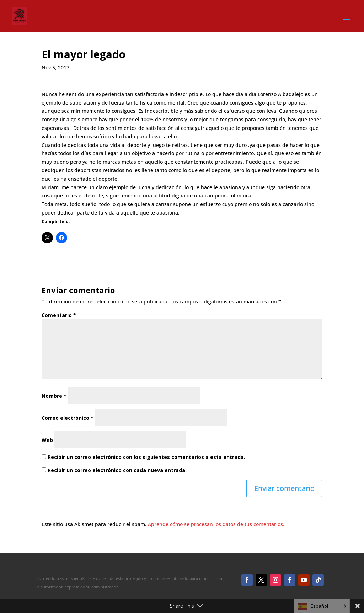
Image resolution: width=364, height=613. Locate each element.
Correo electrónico (68, 418)
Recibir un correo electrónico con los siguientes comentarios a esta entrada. (146, 457)
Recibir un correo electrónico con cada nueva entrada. (117, 470)
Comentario (59, 315)
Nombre (54, 396)
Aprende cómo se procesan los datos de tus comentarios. (216, 524)
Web (47, 440)
